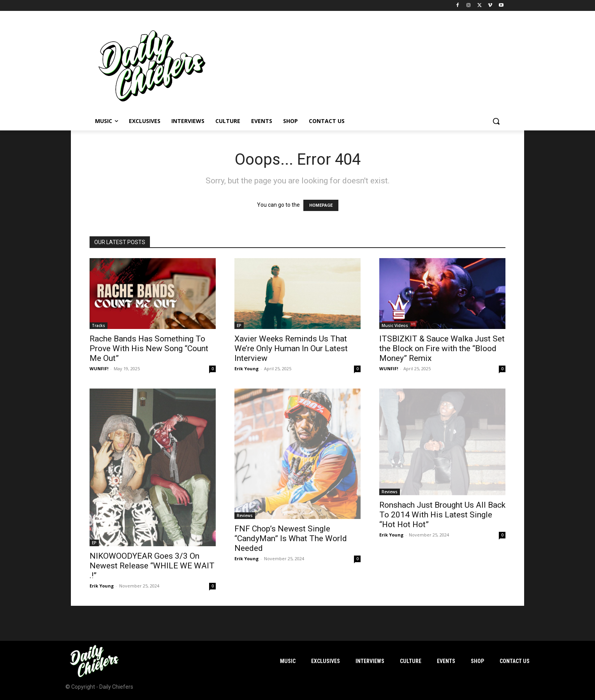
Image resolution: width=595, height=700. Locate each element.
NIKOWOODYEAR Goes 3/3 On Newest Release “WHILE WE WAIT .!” (152, 566)
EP (239, 325)
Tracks (99, 325)
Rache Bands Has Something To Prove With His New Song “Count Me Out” (149, 348)
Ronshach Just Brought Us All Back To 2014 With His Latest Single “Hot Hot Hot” (442, 515)
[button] (496, 121)
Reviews (245, 515)
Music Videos (395, 325)
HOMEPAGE (321, 205)
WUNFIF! (99, 368)
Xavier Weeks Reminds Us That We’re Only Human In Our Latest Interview (291, 348)
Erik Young (246, 368)
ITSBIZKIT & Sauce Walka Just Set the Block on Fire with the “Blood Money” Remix (442, 348)
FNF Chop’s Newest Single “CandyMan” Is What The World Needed (291, 538)
